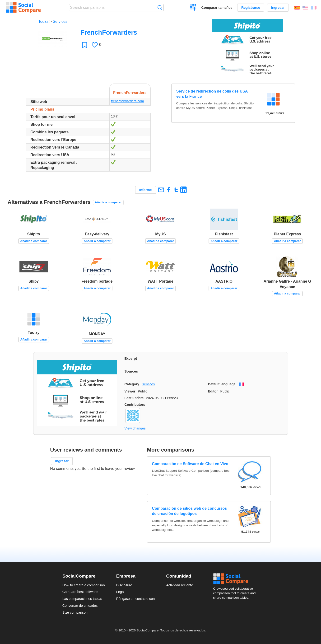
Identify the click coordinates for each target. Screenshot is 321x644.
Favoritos (85, 45)
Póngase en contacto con (135, 599)
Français (314, 8)
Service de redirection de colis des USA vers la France (212, 94)
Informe (146, 190)
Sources (131, 371)
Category (132, 384)
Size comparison (75, 612)
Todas (44, 21)
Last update (134, 398)
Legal (120, 592)
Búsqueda (160, 7)
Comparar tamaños (217, 8)
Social (236, 579)
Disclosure (124, 585)
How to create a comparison (84, 585)
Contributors (135, 405)
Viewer (130, 391)
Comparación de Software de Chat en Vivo (190, 464)
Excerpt (131, 359)
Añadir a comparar (108, 202)
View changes (135, 428)
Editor (213, 391)
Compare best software (80, 592)
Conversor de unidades (80, 606)
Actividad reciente (180, 585)
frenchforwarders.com (127, 101)
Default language (222, 384)
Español (297, 8)
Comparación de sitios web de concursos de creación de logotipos (190, 511)
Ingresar (278, 8)
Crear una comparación (193, 8)
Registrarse (251, 8)
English (305, 8)
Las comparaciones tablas (82, 599)
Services (60, 21)
